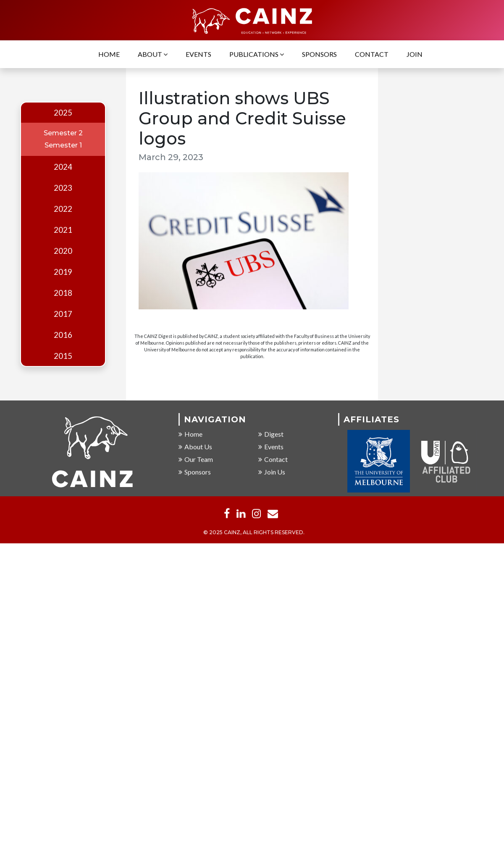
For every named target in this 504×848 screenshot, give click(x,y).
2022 (63, 209)
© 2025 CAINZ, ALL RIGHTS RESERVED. (254, 533)
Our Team (196, 460)
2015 (63, 356)
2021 (63, 230)
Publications (257, 55)
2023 (63, 188)
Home (109, 55)
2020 (63, 251)
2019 (63, 272)
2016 (63, 335)
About (153, 55)
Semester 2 (63, 133)
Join (415, 55)
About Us (195, 447)
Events (198, 55)
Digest (271, 434)
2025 (63, 113)
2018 (63, 293)
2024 (63, 167)
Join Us (272, 472)
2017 (63, 314)
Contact (372, 55)
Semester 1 (63, 145)
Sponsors (319, 55)
